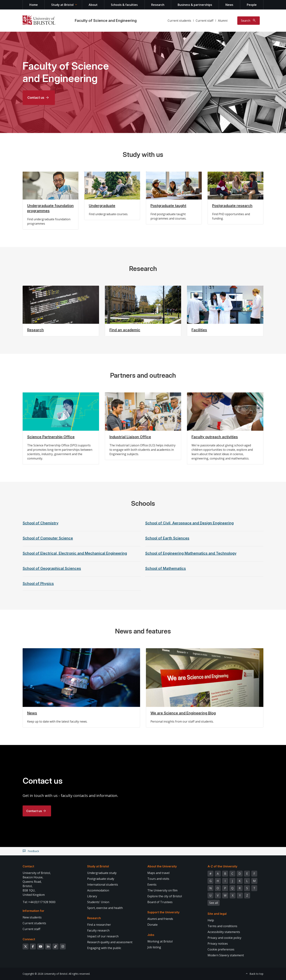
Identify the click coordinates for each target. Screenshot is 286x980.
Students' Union (98, 902)
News (229, 5)
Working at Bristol (160, 941)
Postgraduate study (101, 879)
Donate (152, 925)
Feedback (33, 851)
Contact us (36, 98)
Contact (28, 866)
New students (32, 917)
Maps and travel (158, 873)
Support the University (163, 912)
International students (103, 885)
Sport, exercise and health (105, 908)
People (252, 5)
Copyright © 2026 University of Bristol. (45, 974)
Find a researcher (99, 925)
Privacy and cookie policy (224, 938)
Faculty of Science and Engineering (106, 21)
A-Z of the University (222, 866)
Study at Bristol (62, 5)
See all (214, 903)
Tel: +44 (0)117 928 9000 (39, 902)
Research (158, 5)
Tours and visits (158, 879)
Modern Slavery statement (226, 955)
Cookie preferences (221, 949)
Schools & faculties (124, 5)
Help (211, 920)
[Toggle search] (249, 21)
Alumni (223, 21)
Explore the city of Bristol (165, 896)
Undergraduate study (102, 873)
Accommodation (98, 890)
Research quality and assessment (110, 942)
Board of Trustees (160, 902)
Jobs (151, 935)
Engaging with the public (104, 948)
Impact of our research (103, 936)
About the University (162, 866)
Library (92, 896)
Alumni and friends (160, 919)
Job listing (154, 947)
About (93, 5)
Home (34, 5)
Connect (29, 939)
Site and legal (217, 914)
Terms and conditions (222, 926)
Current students (179, 21)
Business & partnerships (195, 5)
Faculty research (98, 930)
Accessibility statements (224, 932)
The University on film (162, 890)
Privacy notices (218, 944)
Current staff (205, 21)
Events (152, 885)
